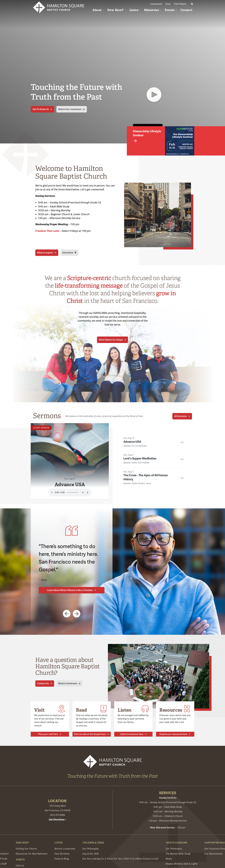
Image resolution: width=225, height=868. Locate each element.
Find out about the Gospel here (90, 734)
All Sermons (180, 416)
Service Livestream (65, 849)
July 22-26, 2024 (90, 854)
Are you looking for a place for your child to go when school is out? (120, 859)
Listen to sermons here (132, 734)
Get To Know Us (41, 109)
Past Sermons (62, 854)
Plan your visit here (48, 734)
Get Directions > (57, 820)
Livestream (156, 4)
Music (169, 859)
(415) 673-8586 (57, 815)
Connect (187, 10)
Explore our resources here (173, 734)
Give (168, 4)
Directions (68, 253)
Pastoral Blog (62, 859)
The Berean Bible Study (178, 854)
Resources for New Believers (32, 854)
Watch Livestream (68, 683)
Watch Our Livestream (70, 109)
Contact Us (43, 683)
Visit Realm (180, 4)
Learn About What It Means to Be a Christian (70, 590)
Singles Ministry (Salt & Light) (182, 864)
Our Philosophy (90, 849)
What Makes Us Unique (111, 340)
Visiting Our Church (26, 849)
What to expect (45, 253)
